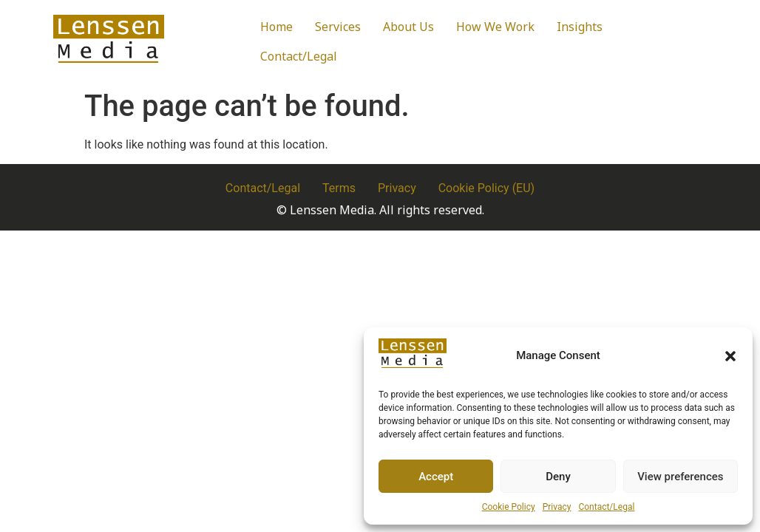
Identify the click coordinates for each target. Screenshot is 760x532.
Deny (558, 477)
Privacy (557, 507)
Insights (580, 27)
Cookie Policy (509, 507)
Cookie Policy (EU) (486, 188)
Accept (436, 477)
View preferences (680, 477)
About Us (408, 27)
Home (276, 27)
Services (338, 27)
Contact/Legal (606, 507)
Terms (339, 188)
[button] (730, 356)
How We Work (495, 27)
